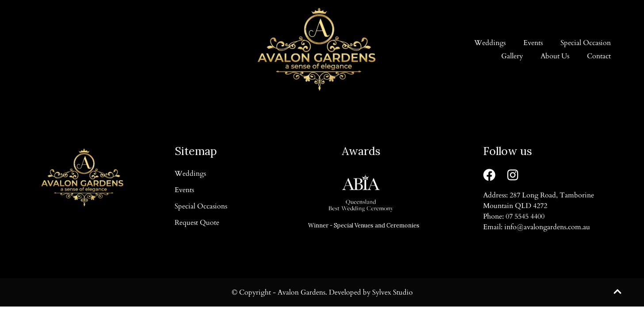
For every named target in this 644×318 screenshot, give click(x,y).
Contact (599, 56)
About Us (555, 56)
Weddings (490, 43)
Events (533, 43)
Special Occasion (586, 43)
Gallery (512, 56)
